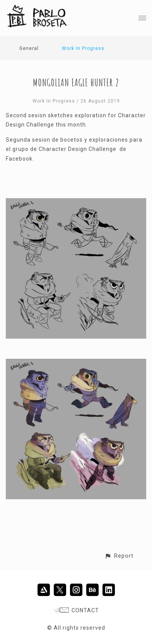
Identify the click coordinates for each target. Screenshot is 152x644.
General (29, 48)
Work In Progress (83, 48)
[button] (119, 556)
